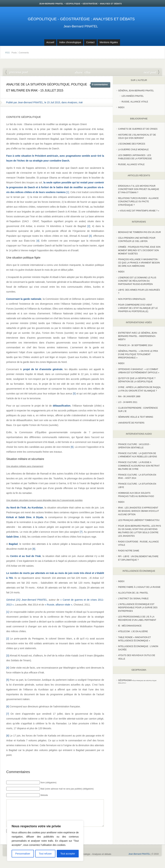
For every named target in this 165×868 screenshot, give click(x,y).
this (87, 72)
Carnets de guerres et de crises (138, 129)
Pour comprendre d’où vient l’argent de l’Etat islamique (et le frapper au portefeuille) (138, 308)
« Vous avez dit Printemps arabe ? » (139, 211)
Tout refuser (45, 854)
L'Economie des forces (132, 144)
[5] (74, 394)
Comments (24, 53)
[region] (45, 841)
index (121, 107)
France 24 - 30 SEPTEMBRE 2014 (135, 345)
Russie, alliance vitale (131, 164)
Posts (14, 53)
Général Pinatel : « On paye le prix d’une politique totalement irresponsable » (138, 354)
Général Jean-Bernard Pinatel (136, 91)
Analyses (72, 102)
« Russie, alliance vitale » (59, 605)
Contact (90, 42)
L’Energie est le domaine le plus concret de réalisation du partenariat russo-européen (137, 281)
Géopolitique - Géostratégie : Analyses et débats (81, 19)
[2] (89, 226)
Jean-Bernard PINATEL (81, 26)
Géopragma (125, 680)
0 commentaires (100, 85)
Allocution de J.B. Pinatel (133, 593)
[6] (72, 447)
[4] (38, 241)
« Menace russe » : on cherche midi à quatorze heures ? (17, 72)
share (79, 72)
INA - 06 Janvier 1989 (129, 396)
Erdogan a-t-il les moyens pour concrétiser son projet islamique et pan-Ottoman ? (139, 189)
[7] (81, 532)
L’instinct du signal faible (133, 599)
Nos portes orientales (132, 299)
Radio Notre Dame (129, 551)
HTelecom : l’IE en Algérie (133, 631)
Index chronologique (70, 42)
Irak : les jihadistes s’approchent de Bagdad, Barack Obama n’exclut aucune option (139, 511)
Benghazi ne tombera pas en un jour (139, 232)
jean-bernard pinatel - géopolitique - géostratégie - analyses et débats (80, 3)
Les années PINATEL (133, 96)
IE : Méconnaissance (130, 626)
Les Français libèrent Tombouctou (139, 520)
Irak (81, 102)
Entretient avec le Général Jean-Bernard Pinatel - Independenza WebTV (138, 336)
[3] (90, 236)
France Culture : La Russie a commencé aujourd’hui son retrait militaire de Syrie (139, 466)
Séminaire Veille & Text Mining (136, 417)
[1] (68, 192)
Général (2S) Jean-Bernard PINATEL (27, 600)
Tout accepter (68, 854)
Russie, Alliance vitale (135, 102)
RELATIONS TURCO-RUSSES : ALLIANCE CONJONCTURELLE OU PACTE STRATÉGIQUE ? (138, 202)
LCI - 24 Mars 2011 (128, 402)
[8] (34, 549)
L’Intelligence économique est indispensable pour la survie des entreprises (138, 608)
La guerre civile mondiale (133, 150)
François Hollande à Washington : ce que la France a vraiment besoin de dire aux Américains (139, 263)
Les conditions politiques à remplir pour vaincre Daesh (152, 72)
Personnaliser (23, 854)
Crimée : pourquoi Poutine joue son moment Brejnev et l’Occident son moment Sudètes (139, 250)
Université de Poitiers (131, 423)
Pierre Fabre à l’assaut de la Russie (139, 587)
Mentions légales (109, 42)
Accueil (50, 42)
